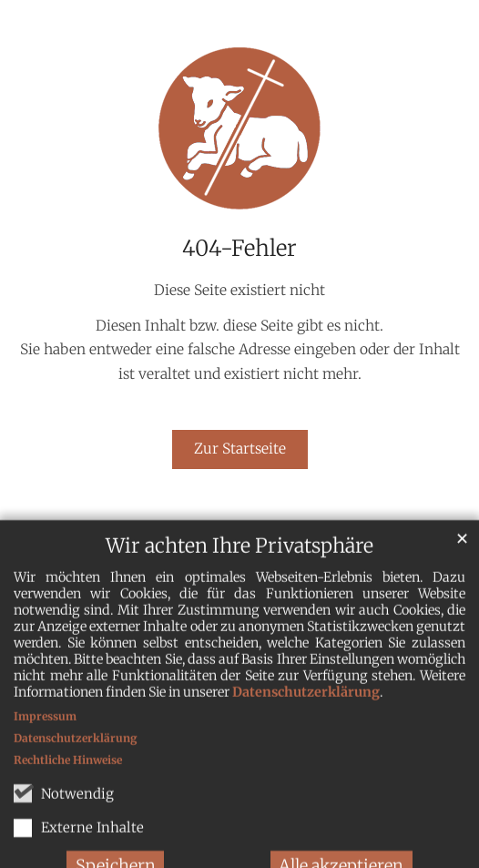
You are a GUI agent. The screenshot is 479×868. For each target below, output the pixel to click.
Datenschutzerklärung (306, 706)
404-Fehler (239, 249)
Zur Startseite (240, 449)
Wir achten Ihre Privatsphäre (239, 560)
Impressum (45, 730)
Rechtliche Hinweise (68, 774)
